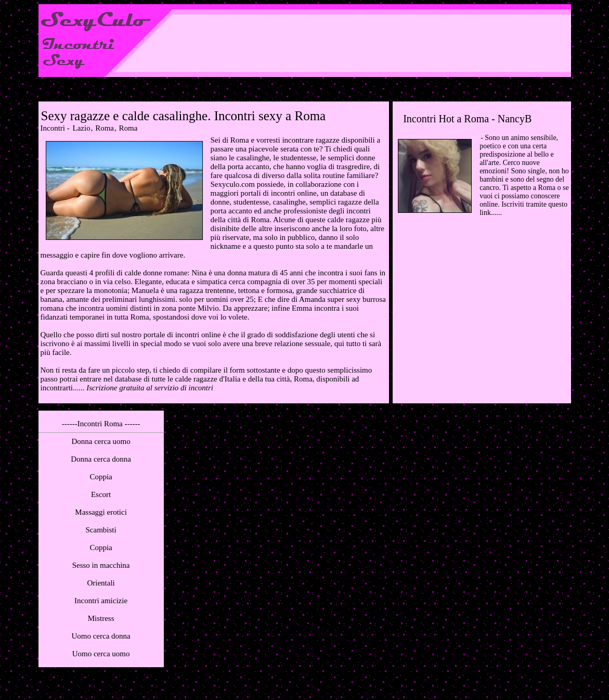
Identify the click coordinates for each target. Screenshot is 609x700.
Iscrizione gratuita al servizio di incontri (150, 388)
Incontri (53, 128)
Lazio (81, 128)
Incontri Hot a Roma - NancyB (467, 119)
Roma (105, 128)
